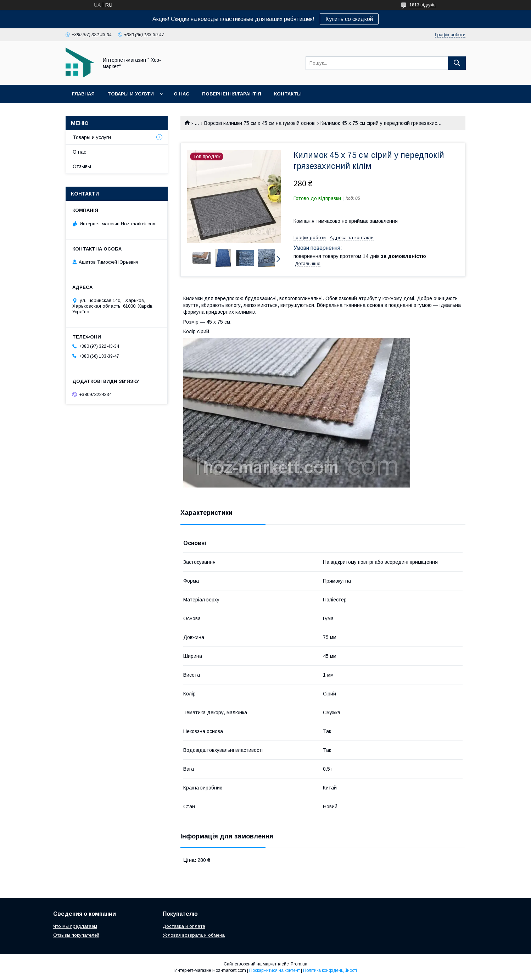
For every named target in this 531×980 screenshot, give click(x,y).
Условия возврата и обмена (194, 935)
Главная (83, 94)
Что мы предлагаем (75, 926)
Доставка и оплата (184, 926)
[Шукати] (457, 63)
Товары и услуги (131, 94)
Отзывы (82, 166)
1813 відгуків (423, 5)
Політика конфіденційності (330, 970)
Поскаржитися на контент (275, 970)
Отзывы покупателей (76, 935)
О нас (181, 94)
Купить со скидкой (349, 19)
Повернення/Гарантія (232, 94)
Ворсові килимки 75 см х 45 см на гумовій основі (260, 123)
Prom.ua (299, 964)
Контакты (288, 94)
